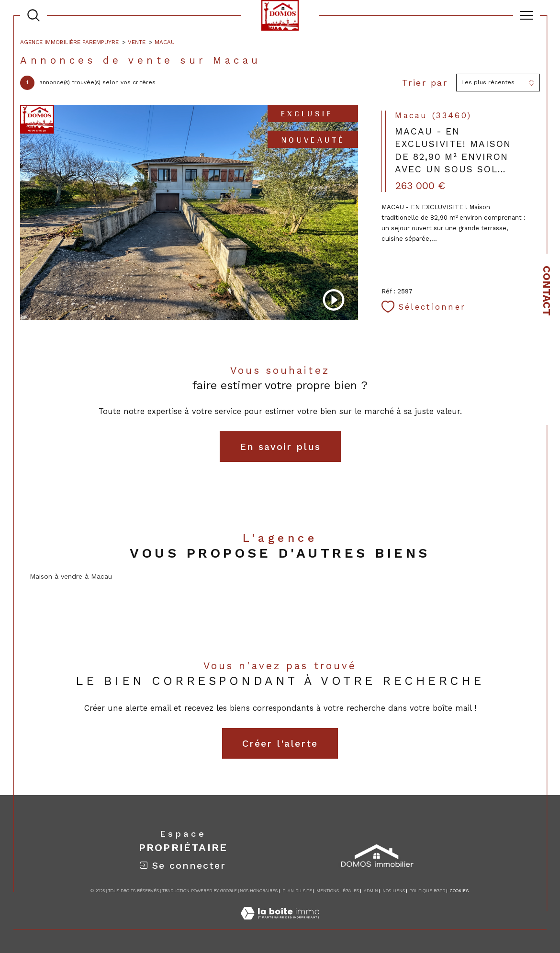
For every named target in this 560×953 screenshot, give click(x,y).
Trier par (425, 83)
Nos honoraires (259, 891)
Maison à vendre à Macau (71, 576)
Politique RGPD (427, 891)
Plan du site (297, 891)
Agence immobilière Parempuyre (69, 42)
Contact (547, 291)
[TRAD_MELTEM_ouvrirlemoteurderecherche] (34, 15)
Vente (137, 42)
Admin (371, 891)
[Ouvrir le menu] (526, 15)
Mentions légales (338, 891)
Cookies (459, 891)
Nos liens (394, 891)
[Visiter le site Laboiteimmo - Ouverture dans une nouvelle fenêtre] (280, 924)
